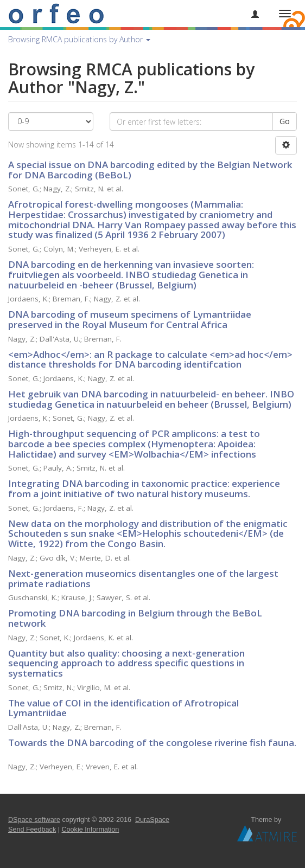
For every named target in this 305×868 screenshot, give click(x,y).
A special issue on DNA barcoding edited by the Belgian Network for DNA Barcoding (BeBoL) (150, 170)
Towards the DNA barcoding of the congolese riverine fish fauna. (152, 742)
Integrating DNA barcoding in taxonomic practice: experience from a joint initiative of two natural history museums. (144, 488)
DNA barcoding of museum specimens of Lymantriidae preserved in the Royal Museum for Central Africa (130, 319)
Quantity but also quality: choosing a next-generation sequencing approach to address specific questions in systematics (126, 663)
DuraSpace (152, 820)
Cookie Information (91, 830)
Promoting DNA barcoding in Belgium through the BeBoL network (135, 618)
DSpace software (34, 820)
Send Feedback (32, 830)
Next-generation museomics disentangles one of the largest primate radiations (143, 578)
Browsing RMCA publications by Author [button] (79, 39)
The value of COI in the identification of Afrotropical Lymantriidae (123, 708)
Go (285, 121)
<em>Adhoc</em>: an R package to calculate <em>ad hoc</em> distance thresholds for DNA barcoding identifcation (150, 359)
